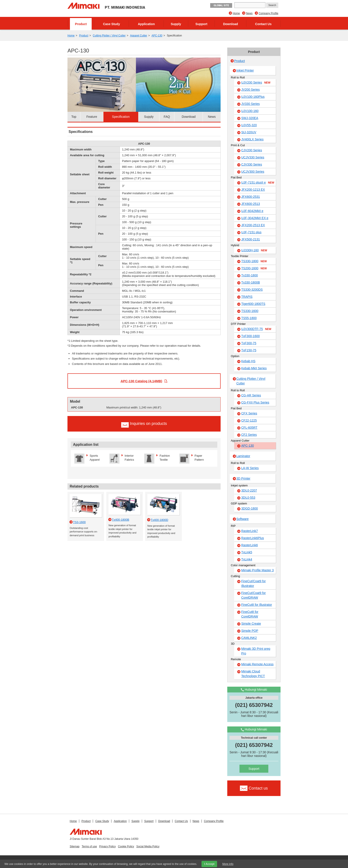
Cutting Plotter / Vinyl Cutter (109, 36)
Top (74, 117)
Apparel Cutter (139, 36)
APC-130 (157, 36)
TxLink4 (247, 559)
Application (146, 24)
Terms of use (89, 846)
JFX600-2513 (251, 204)
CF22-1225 (249, 420)
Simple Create (251, 624)
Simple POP (250, 631)
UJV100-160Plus (253, 97)
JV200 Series (250, 90)
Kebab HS (248, 361)
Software (242, 519)
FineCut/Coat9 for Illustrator (254, 583)
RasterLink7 (250, 531)
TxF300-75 (249, 343)
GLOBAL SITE (221, 5)
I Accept (209, 864)
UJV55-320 (249, 125)
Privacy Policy (108, 846)
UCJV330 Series (253, 157)
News (249, 13)
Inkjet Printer (245, 70)
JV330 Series (250, 104)
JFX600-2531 (251, 197)
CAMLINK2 (249, 638)
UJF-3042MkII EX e (255, 218)
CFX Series (249, 413)
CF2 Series (249, 435)
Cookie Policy (126, 846)
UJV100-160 (250, 111)
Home (236, 13)
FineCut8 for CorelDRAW (250, 614)
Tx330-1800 (250, 275)
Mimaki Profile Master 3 (257, 570)
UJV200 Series (256, 83)
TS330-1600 (250, 311)
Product (81, 24)
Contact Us (263, 24)
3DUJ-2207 (249, 490)
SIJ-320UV (249, 132)
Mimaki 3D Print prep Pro (256, 651)
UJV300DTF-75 (256, 329)
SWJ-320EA (250, 118)
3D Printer (243, 478)
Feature (92, 117)
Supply (176, 24)
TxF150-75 (249, 350)
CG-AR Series (251, 395)
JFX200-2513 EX (253, 225)
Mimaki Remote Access (257, 664)
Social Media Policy (148, 846)
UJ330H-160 (254, 250)
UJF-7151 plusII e (258, 183)
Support (202, 24)
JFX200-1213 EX (253, 190)
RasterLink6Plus (253, 538)
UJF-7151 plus (251, 232)
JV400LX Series (252, 139)
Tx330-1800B (251, 282)
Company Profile (268, 13)
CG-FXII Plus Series (255, 402)
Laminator (243, 456)
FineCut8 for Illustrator (257, 605)
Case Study (111, 24)
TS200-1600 (254, 268)
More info (228, 864)
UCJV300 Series (253, 172)
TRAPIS (247, 297)
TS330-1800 (254, 261)
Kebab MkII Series (254, 368)
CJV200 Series (252, 150)
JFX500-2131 (251, 239)
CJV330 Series (252, 164)
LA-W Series (250, 468)
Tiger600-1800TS (253, 304)
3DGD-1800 (250, 508)
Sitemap (75, 846)
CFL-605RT (249, 428)
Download (230, 24)
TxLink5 (247, 552)
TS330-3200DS (252, 290)
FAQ (167, 117)
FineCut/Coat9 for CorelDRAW (254, 595)
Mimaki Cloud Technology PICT (253, 674)
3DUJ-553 (248, 498)
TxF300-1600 (250, 336)
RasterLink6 (250, 545)
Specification (121, 117)
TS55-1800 (249, 318)
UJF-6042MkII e (252, 211)
